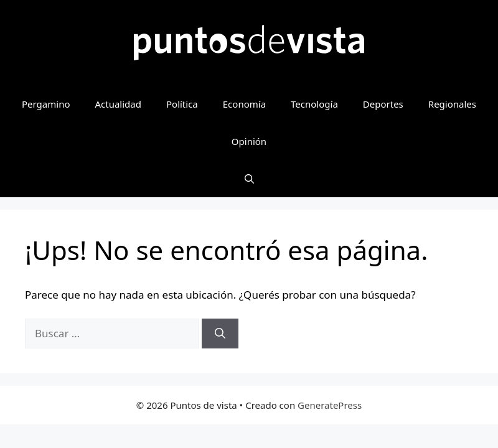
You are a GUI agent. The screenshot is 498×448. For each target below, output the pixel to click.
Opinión (249, 141)
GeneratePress (330, 405)
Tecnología (314, 104)
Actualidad (118, 104)
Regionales (452, 104)
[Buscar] (220, 334)
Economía (244, 104)
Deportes (383, 104)
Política (182, 104)
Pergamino (46, 104)
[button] (249, 179)
